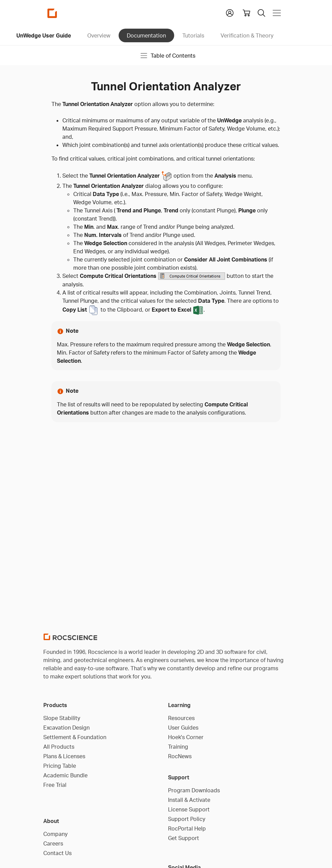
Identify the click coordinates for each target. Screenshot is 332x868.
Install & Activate (189, 800)
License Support (189, 809)
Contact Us (57, 853)
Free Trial (55, 785)
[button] (230, 12)
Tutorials (193, 35)
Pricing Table (60, 766)
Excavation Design (66, 728)
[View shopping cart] (246, 13)
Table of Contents (168, 56)
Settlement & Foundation (75, 737)
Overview (99, 35)
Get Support (184, 838)
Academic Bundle (65, 775)
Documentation (146, 35)
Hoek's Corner (186, 737)
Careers (53, 843)
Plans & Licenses (64, 756)
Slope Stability (62, 718)
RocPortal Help (187, 828)
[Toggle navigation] (277, 13)
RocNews (180, 756)
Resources (181, 718)
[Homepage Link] (52, 13)
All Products (59, 747)
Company (55, 834)
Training (178, 747)
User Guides (183, 728)
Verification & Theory (247, 35)
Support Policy (187, 819)
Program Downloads (194, 790)
